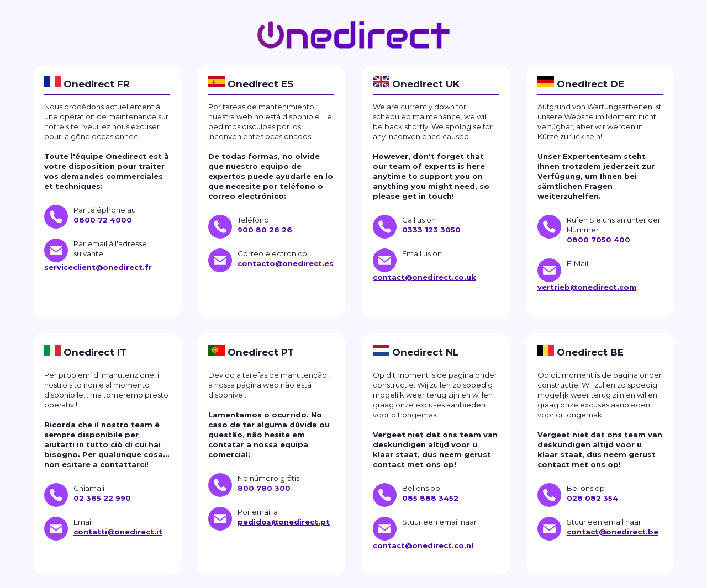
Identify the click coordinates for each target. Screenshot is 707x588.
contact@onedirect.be (613, 532)
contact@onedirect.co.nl (423, 545)
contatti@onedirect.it (118, 532)
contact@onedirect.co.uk (424, 277)
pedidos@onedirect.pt (284, 522)
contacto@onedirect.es (286, 263)
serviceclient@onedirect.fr (98, 267)
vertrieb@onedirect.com (587, 287)
